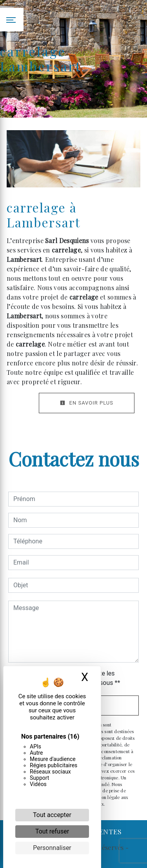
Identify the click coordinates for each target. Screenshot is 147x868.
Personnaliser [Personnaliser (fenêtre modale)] (52, 848)
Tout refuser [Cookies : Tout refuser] (52, 831)
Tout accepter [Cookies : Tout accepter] (52, 815)
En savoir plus (87, 403)
